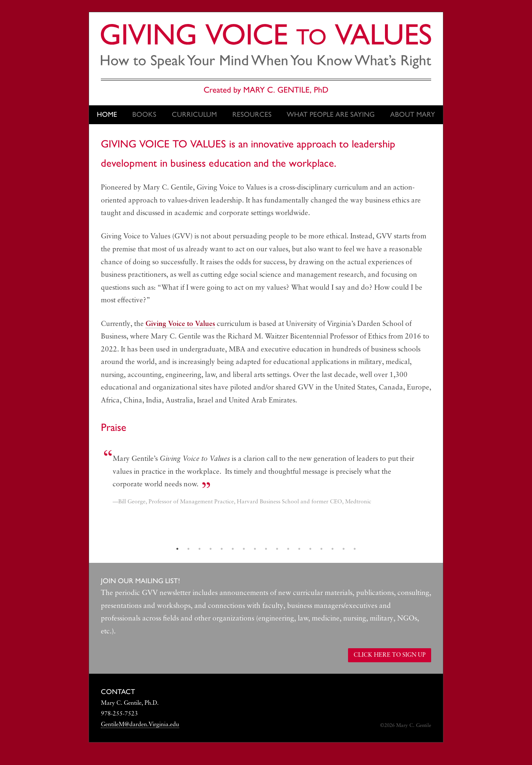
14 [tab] (321, 549)
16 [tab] (344, 549)
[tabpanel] (266, 481)
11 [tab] (288, 549)
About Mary (413, 114)
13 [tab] (310, 549)
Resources (252, 114)
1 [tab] (177, 549)
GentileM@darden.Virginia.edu (140, 725)
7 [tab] (244, 549)
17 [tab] (355, 549)
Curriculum (194, 114)
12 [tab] (299, 549)
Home (107, 114)
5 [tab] (222, 549)
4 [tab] (211, 549)
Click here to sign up (390, 655)
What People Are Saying (331, 114)
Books (144, 114)
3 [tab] (199, 549)
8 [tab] (255, 549)
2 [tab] (188, 549)
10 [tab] (277, 549)
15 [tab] (332, 549)
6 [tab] (233, 549)
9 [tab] (266, 549)
